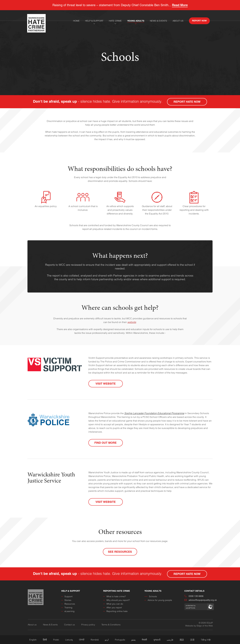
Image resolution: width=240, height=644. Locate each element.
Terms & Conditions (111, 625)
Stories (66, 600)
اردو (107, 640)
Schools (151, 596)
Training (67, 608)
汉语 (192, 640)
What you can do (113, 604)
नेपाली (144, 640)
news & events (158, 21)
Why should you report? (116, 600)
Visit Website (106, 384)
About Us (178, 21)
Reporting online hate (115, 611)
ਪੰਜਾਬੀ (82, 640)
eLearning (68, 611)
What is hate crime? (114, 596)
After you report (113, 608)
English (33, 640)
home (76, 21)
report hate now (187, 102)
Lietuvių (69, 640)
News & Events (50, 625)
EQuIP (210, 623)
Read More (180, 5)
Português (120, 640)
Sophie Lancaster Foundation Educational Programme (154, 413)
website (132, 322)
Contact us (69, 625)
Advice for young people (158, 600)
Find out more (106, 443)
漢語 (182, 640)
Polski (56, 640)
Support (67, 596)
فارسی (170, 640)
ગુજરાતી (157, 640)
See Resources (120, 552)
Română (95, 640)
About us (32, 625)
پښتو (133, 640)
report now (199, 21)
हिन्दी (45, 640)
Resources (68, 604)
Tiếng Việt (206, 640)
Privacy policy (88, 625)
